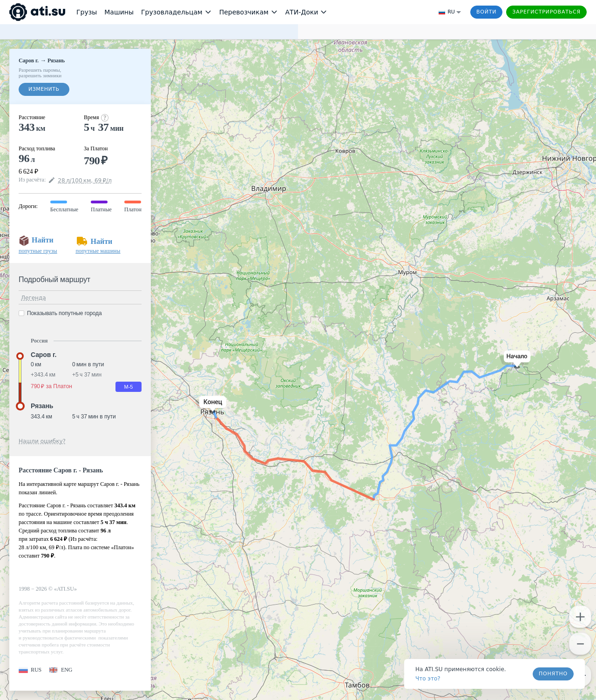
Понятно (553, 674)
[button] (515, 360)
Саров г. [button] (44, 355)
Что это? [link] (428, 679)
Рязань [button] (42, 406)
